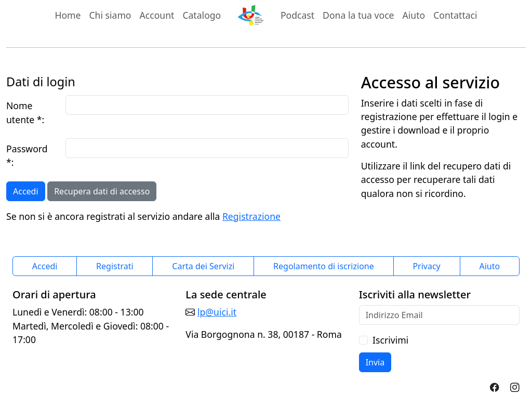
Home (68, 15)
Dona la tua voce (358, 15)
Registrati (115, 266)
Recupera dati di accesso (102, 191)
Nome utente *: (25, 112)
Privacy (426, 266)
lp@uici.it (217, 312)
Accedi (26, 191)
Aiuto (414, 15)
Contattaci (455, 15)
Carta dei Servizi (203, 266)
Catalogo (202, 15)
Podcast (297, 15)
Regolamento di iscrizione (324, 266)
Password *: (27, 155)
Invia (375, 362)
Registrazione (251, 216)
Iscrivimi (390, 340)
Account (159, 15)
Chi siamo (110, 15)
